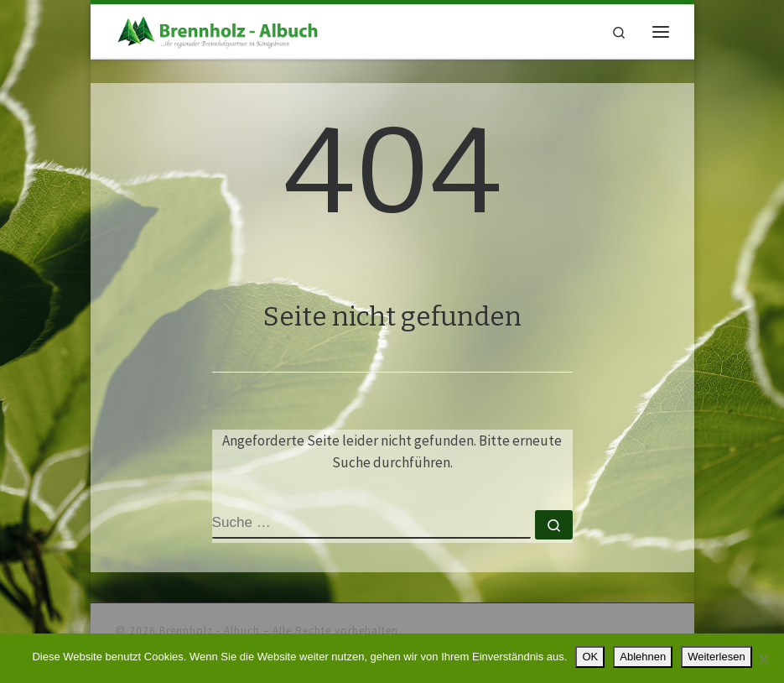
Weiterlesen (716, 657)
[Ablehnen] (763, 659)
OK (590, 657)
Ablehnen (643, 657)
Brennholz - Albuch (210, 631)
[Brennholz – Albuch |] (221, 30)
